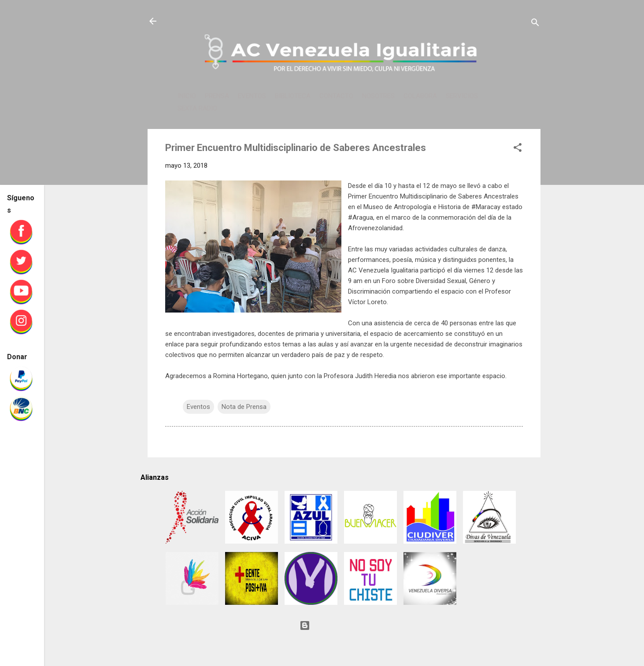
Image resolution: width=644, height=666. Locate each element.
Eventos (198, 407)
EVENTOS (252, 96)
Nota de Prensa (244, 407)
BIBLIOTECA (293, 96)
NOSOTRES (378, 96)
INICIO (187, 96)
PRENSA (217, 96)
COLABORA (420, 96)
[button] (518, 149)
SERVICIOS (462, 96)
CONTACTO (336, 96)
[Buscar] (535, 24)
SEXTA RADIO (197, 108)
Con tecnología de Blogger (344, 626)
